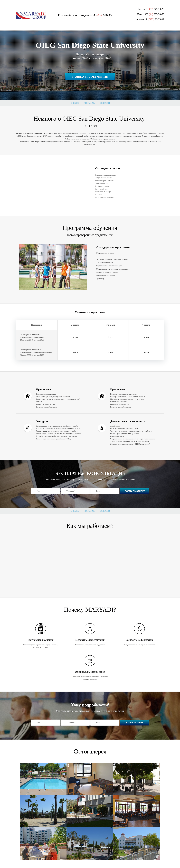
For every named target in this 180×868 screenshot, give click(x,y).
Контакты (105, 103)
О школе (75, 103)
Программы (89, 103)
